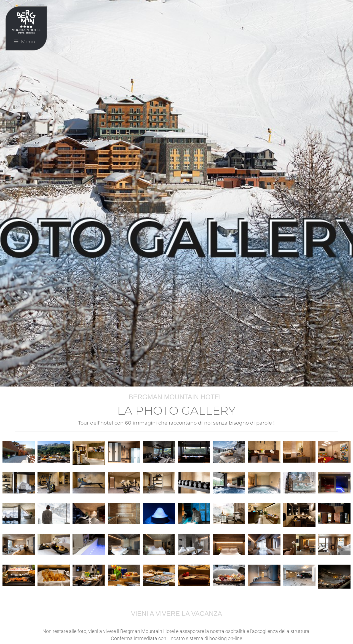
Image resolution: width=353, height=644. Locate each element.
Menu (25, 41)
